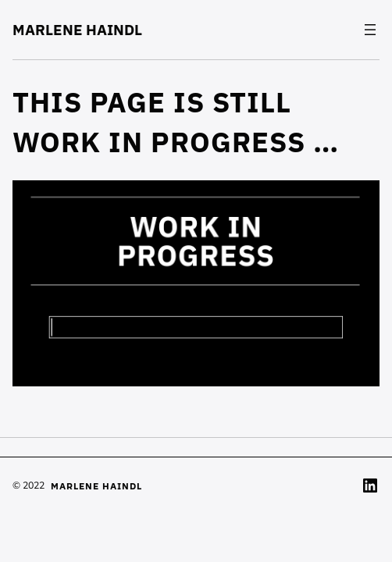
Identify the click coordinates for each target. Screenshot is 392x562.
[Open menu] (370, 30)
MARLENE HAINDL (77, 30)
